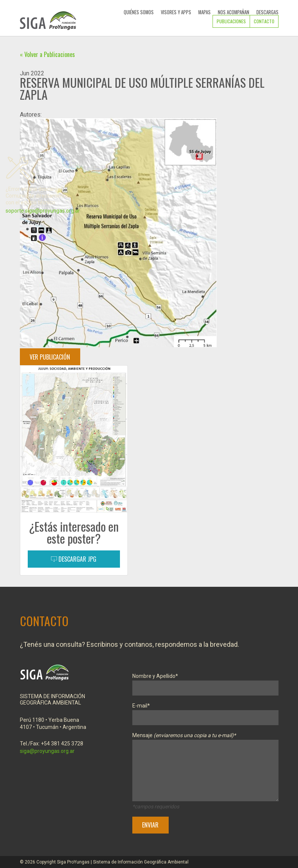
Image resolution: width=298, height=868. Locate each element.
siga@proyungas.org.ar (47, 751)
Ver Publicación (50, 357)
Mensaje (205, 768)
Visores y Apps (176, 12)
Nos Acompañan (234, 12)
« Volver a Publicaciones (47, 54)
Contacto (264, 21)
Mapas (204, 12)
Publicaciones (231, 21)
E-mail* (205, 712)
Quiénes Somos (139, 12)
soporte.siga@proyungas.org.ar (43, 211)
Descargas (267, 12)
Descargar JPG (74, 559)
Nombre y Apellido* (205, 682)
